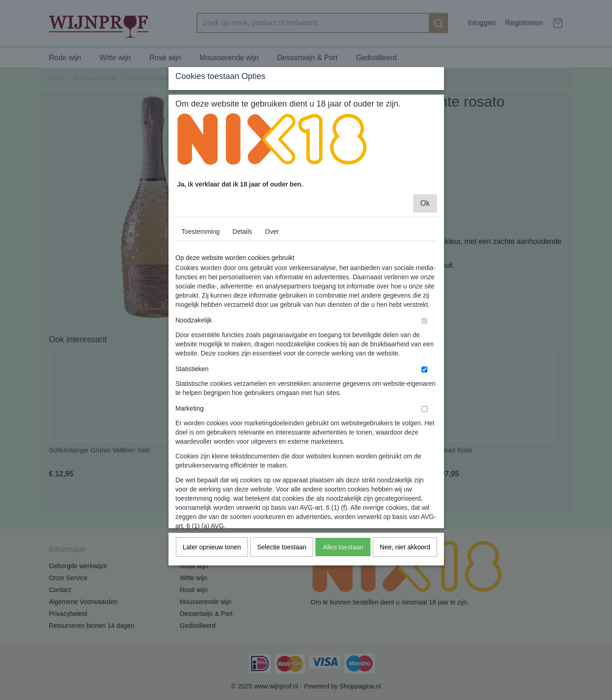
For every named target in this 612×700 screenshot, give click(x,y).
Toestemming (200, 293)
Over (272, 293)
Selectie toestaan (282, 609)
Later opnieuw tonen (212, 609)
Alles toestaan (343, 609)
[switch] (424, 382)
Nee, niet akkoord (405, 609)
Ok (425, 265)
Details (242, 293)
